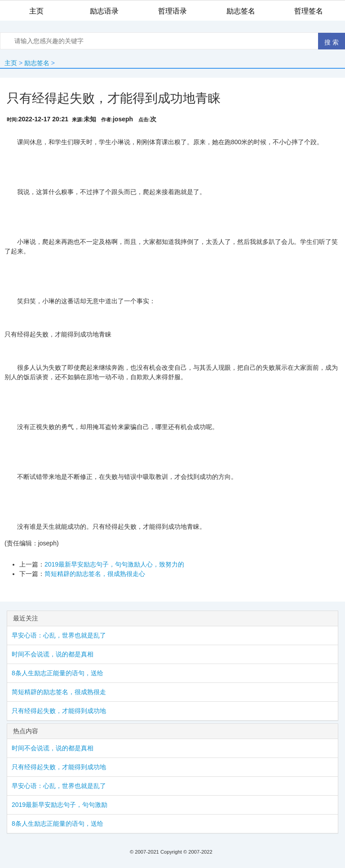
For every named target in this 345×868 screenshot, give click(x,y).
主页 (11, 63)
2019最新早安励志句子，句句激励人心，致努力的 (114, 564)
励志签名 (37, 63)
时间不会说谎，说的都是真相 (53, 654)
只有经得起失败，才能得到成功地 (59, 711)
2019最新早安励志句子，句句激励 (60, 805)
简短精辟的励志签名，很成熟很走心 (95, 574)
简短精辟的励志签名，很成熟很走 (59, 692)
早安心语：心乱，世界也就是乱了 (59, 635)
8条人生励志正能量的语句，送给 (57, 673)
